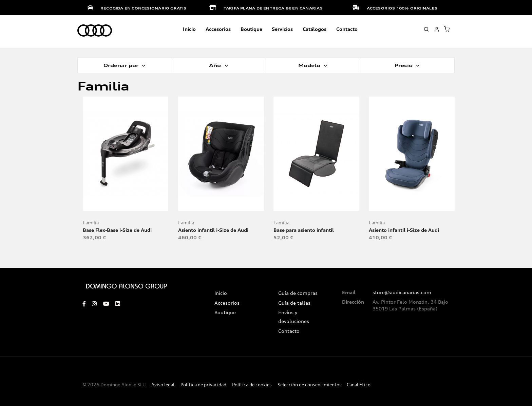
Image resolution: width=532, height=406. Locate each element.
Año (216, 65)
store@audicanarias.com (402, 292)
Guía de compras (298, 293)
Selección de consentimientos (310, 385)
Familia (91, 223)
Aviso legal (163, 385)
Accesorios (227, 303)
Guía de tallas (294, 303)
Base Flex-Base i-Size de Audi (117, 230)
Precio (404, 65)
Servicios (282, 29)
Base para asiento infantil (304, 230)
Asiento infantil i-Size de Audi (213, 230)
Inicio (189, 29)
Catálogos (315, 29)
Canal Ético (359, 385)
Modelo (310, 65)
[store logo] (95, 31)
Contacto (347, 29)
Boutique (251, 29)
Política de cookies (252, 385)
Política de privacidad (203, 385)
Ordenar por (122, 65)
